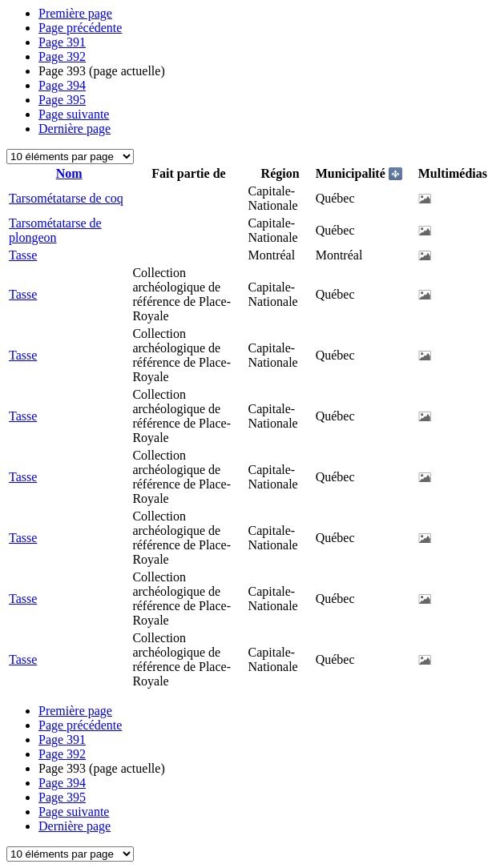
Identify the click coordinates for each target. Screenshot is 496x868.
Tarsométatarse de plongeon (55, 230)
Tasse (23, 255)
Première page (75, 13)
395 (62, 100)
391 (62, 42)
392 (62, 56)
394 (62, 85)
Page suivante (74, 114)
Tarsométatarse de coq (66, 198)
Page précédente (80, 28)
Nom (69, 173)
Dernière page (75, 129)
